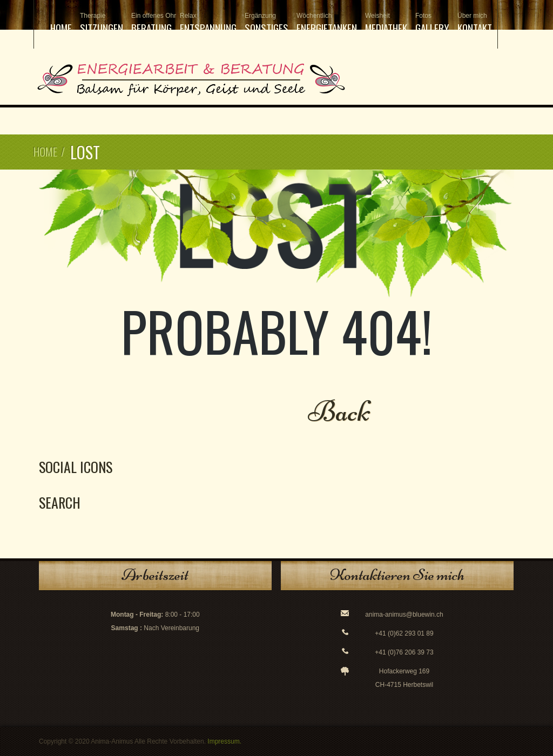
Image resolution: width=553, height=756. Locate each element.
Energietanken (327, 23)
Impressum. (224, 741)
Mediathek (386, 23)
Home (61, 28)
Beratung (151, 23)
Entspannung (208, 23)
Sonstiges (267, 23)
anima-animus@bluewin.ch (404, 615)
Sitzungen (102, 23)
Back (339, 411)
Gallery (432, 23)
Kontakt (475, 23)
